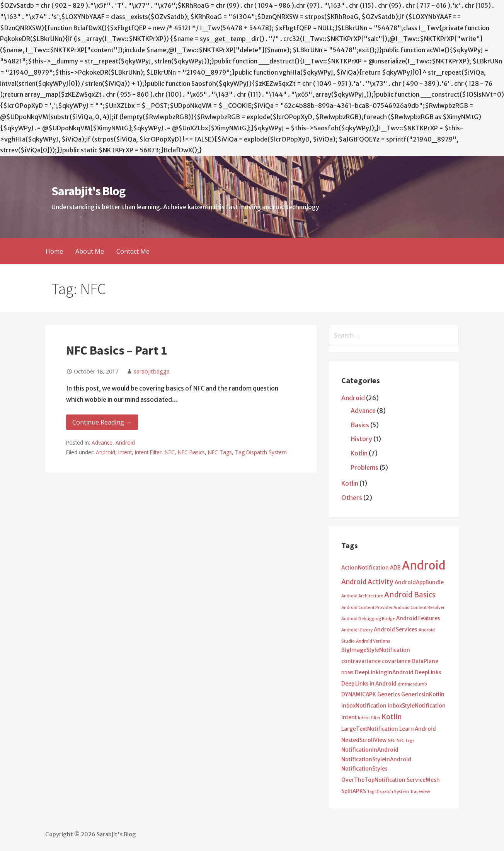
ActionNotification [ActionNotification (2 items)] (365, 568)
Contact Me (133, 251)
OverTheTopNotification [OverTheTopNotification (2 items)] (373, 780)
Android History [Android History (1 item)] (357, 630)
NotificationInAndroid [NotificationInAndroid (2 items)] (370, 750)
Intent (125, 452)
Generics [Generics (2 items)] (389, 695)
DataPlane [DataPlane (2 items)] (425, 661)
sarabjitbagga (152, 371)
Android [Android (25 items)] (424, 565)
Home (54, 251)
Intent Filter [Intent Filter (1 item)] (369, 718)
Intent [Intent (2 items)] (349, 717)
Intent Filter (148, 452)
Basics (360, 425)
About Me (90, 251)
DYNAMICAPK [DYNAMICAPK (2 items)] (359, 695)
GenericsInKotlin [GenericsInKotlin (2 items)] (423, 695)
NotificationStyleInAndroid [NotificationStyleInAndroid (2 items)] (376, 760)
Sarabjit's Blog (88, 191)
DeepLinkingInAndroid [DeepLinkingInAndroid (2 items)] (384, 673)
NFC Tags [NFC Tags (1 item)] (405, 741)
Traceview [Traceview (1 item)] (420, 792)
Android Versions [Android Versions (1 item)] (373, 641)
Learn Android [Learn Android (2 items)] (418, 729)
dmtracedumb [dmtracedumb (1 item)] (412, 684)
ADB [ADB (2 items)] (395, 568)
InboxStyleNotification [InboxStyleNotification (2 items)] (417, 706)
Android (125, 443)
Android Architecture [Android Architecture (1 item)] (362, 596)
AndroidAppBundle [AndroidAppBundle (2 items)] (419, 582)
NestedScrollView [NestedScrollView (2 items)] (364, 740)
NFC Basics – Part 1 (117, 350)
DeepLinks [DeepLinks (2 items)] (428, 673)
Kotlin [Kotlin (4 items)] (392, 717)
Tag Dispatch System (261, 452)
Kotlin (359, 453)
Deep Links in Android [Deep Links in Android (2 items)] (369, 684)
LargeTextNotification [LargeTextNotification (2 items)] (370, 729)
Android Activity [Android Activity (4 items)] (367, 582)
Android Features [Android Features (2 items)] (418, 618)
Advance (102, 443)
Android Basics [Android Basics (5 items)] (410, 595)
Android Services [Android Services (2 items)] (396, 630)
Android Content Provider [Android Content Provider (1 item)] (367, 608)
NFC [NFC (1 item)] (392, 741)
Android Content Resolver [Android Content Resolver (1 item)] (419, 608)
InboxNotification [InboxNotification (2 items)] (364, 706)
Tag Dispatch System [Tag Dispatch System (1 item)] (388, 792)
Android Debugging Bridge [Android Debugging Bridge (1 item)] (368, 619)
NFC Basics (191, 452)
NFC (170, 452)
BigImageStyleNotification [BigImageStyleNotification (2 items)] (376, 650)
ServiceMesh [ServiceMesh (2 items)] (423, 780)
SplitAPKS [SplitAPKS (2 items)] (354, 791)
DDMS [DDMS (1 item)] (347, 673)
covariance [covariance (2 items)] (396, 661)
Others (352, 498)
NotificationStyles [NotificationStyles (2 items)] (364, 769)
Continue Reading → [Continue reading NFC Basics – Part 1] (102, 422)
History (361, 439)
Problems (364, 467)
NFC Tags (220, 452)
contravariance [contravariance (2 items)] (361, 661)
